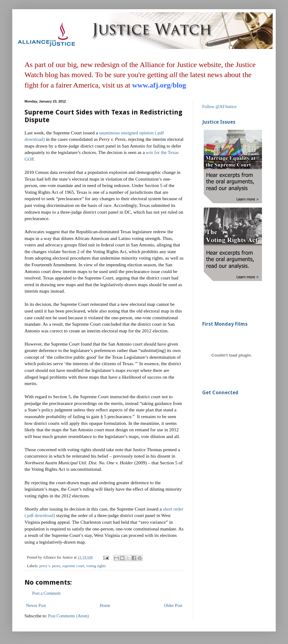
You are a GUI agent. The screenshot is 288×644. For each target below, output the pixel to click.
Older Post (173, 606)
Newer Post (36, 606)
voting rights (96, 566)
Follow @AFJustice (219, 107)
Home (105, 606)
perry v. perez (50, 566)
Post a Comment (46, 593)
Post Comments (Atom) (68, 616)
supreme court (73, 566)
